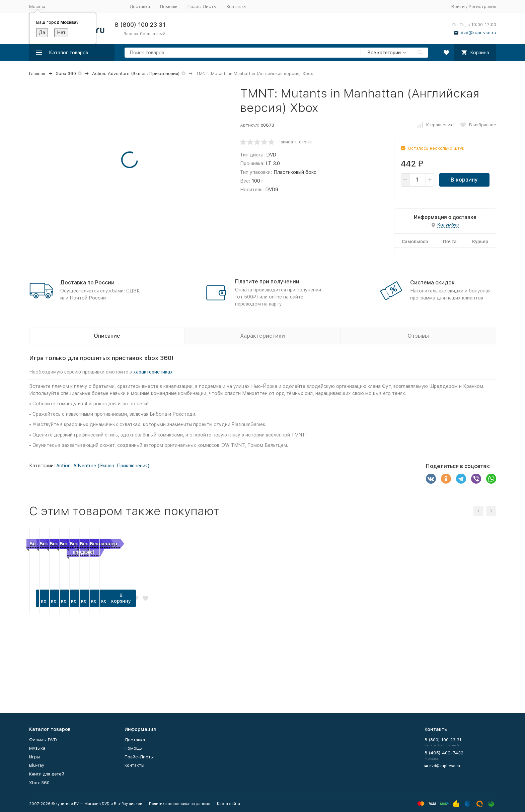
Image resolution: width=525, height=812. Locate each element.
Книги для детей (47, 774)
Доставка (140, 7)
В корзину (464, 180)
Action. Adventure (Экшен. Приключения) (136, 74)
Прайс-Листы (202, 7)
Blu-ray (37, 765)
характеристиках (153, 372)
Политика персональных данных (179, 804)
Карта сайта (229, 804)
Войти (458, 7)
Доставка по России (87, 283)
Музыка (37, 748)
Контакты (237, 7)
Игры (34, 757)
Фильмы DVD (43, 740)
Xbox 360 (66, 74)
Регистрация (482, 7)
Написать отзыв (295, 142)
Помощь (169, 7)
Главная (37, 74)
